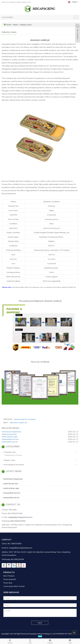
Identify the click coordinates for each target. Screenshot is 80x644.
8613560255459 (18, 521)
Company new (10, 452)
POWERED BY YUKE (64, 634)
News (16, 25)
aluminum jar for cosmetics (25, 419)
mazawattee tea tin (10, 442)
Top (70, 641)
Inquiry (50, 641)
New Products (9, 576)
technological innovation (14, 465)
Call (30, 641)
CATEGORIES (7, 17)
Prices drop (8, 583)
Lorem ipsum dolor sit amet (14, 586)
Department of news (13, 455)
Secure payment (10, 579)
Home (9, 25)
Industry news (26, 25)
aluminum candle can (19, 423)
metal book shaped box (11, 432)
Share (10, 641)
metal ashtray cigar (10, 437)
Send (40, 623)
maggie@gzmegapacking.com (20, 517)
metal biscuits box (9, 434)
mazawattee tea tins (10, 439)
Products (9, 572)
